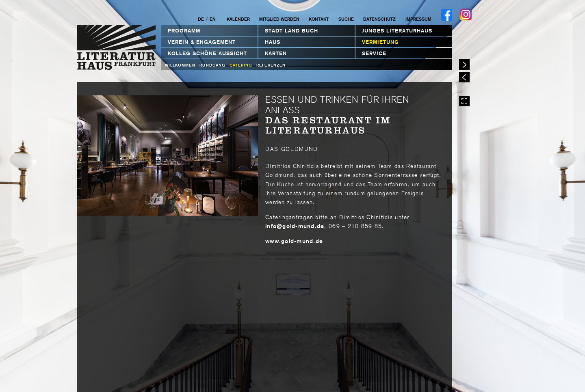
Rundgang (212, 65)
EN (213, 19)
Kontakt (319, 19)
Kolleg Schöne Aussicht (207, 53)
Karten (276, 53)
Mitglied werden (279, 19)
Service (374, 53)
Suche (346, 19)
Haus (273, 42)
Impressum (418, 19)
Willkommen (180, 65)
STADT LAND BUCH (291, 31)
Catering (241, 65)
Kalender (238, 19)
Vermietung (380, 42)
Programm (184, 31)
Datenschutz (379, 19)
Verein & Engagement (202, 42)
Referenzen (271, 65)
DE (201, 19)
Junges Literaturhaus (397, 31)
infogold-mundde (295, 226)
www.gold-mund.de (294, 241)
